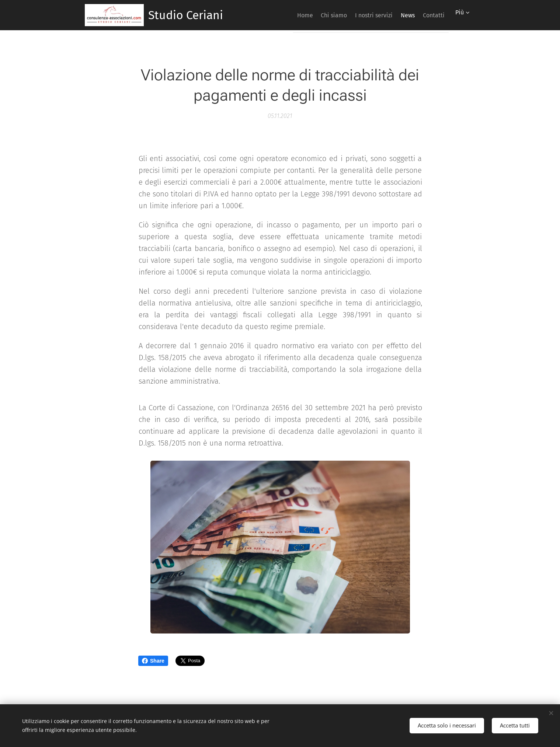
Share (153, 661)
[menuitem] (281, 15)
